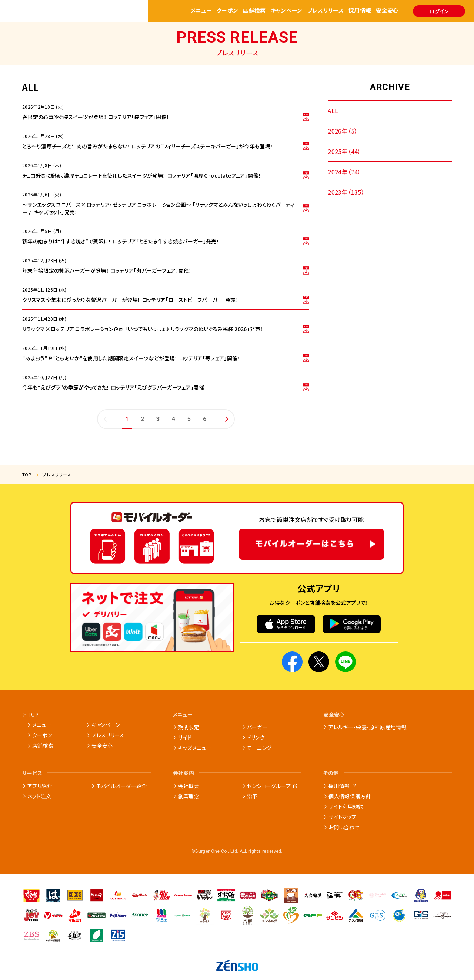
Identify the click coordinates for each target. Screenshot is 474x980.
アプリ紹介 (40, 786)
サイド (185, 737)
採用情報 (360, 11)
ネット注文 (39, 796)
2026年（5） (343, 131)
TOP (27, 474)
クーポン (228, 11)
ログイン (439, 11)
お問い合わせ (344, 827)
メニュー (201, 11)
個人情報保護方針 (350, 796)
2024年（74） (344, 172)
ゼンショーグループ (269, 786)
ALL (333, 111)
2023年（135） (346, 192)
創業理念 (189, 796)
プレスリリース (326, 11)
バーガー (257, 727)
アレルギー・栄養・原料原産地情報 (368, 727)
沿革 (252, 796)
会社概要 (189, 786)
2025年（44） (344, 151)
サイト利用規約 (346, 806)
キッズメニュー (195, 748)
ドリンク (256, 737)
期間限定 (189, 727)
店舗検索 (254, 11)
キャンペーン (287, 11)
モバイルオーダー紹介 (122, 786)
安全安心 (387, 11)
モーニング (259, 748)
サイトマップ (342, 817)
